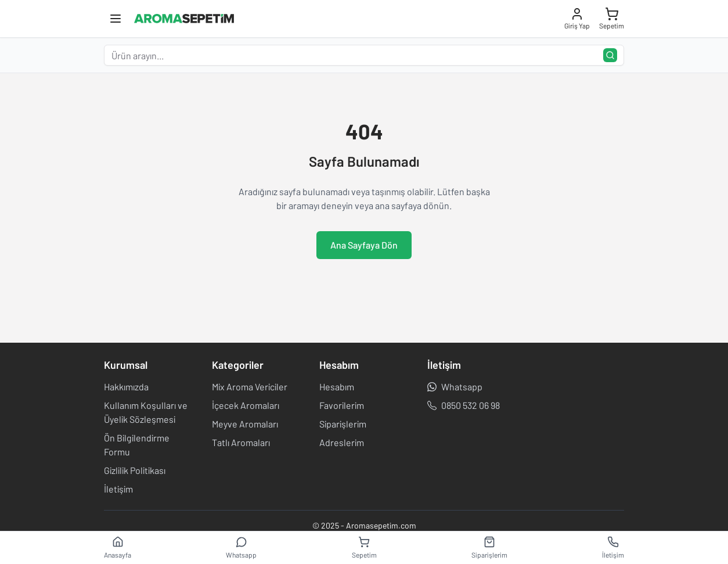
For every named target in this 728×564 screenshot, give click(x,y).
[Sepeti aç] (612, 19)
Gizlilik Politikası (135, 470)
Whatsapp (455, 387)
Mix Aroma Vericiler (250, 387)
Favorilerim (342, 405)
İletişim (118, 489)
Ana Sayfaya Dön (364, 245)
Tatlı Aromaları (241, 442)
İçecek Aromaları (246, 405)
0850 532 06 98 (464, 405)
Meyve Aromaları (245, 424)
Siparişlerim (343, 424)
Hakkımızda (126, 387)
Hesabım (337, 387)
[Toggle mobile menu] (116, 19)
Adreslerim (342, 442)
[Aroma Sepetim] (184, 19)
